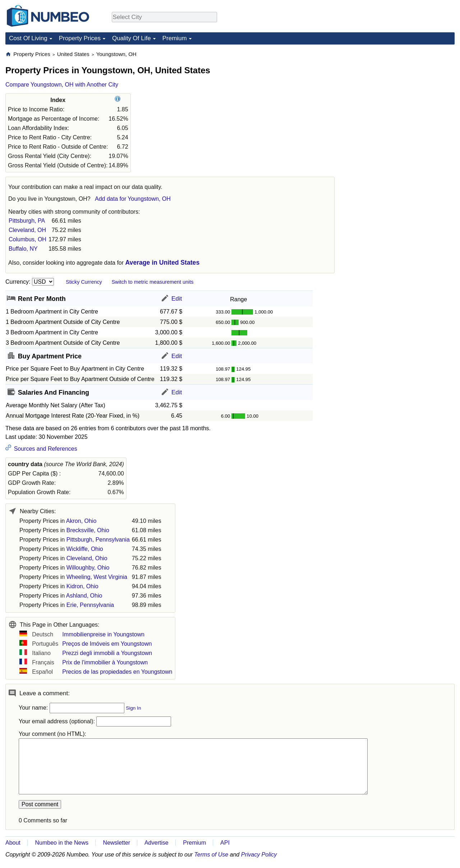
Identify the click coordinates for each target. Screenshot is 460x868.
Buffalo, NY (23, 249)
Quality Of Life (132, 38)
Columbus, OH (27, 239)
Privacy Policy (259, 855)
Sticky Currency (84, 282)
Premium (175, 38)
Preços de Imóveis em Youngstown (107, 644)
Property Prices (80, 38)
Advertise (157, 843)
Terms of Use (211, 855)
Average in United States (163, 263)
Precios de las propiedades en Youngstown (117, 672)
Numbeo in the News (62, 843)
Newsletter (117, 843)
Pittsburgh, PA (27, 221)
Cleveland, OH (27, 230)
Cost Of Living (28, 38)
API (225, 843)
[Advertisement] (401, 96)
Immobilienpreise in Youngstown (103, 634)
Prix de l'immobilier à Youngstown (105, 662)
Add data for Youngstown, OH (133, 199)
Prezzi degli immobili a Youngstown (107, 653)
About (13, 843)
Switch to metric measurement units (152, 282)
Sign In (133, 708)
